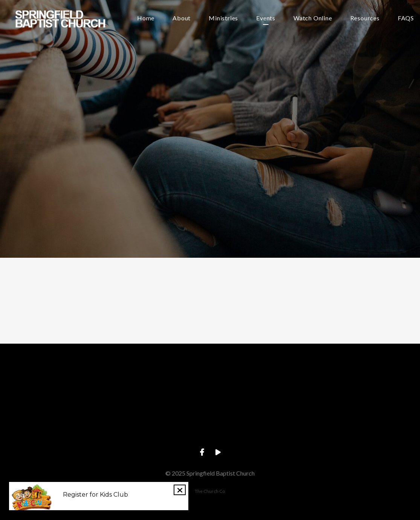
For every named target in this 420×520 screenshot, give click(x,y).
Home (146, 18)
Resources (365, 18)
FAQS (406, 18)
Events (266, 18)
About (182, 18)
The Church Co (210, 491)
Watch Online (313, 18)
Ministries (223, 18)
